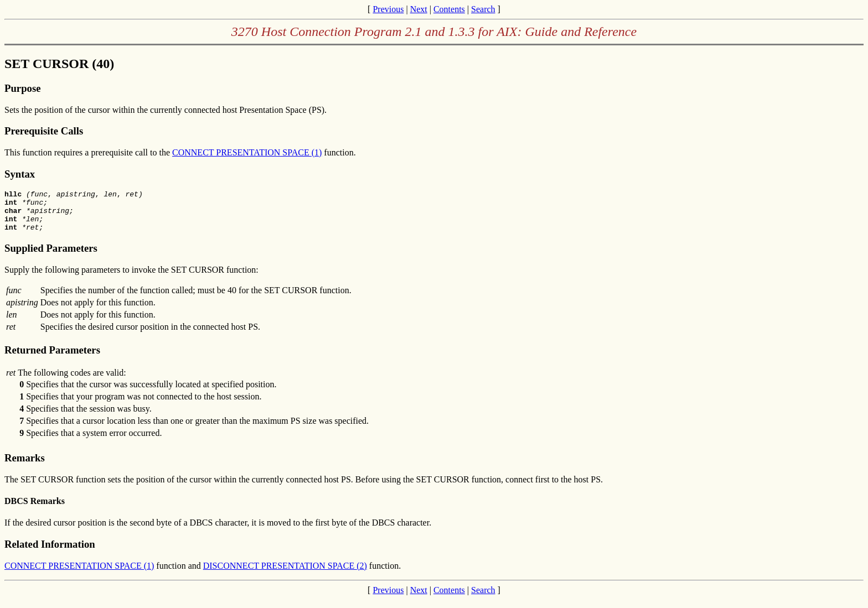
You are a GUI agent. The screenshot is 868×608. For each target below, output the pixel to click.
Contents (449, 9)
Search (483, 9)
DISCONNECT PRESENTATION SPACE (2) (285, 574)
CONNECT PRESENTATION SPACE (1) (247, 152)
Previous (388, 9)
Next (419, 9)
